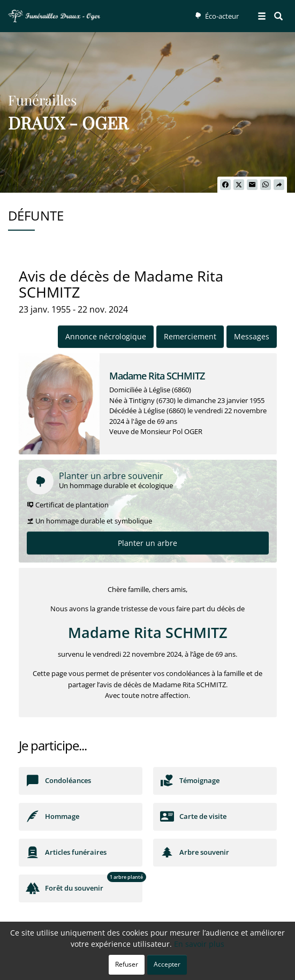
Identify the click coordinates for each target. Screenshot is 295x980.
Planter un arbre (147, 543)
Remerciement (190, 336)
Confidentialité (143, 966)
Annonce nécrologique (106, 336)
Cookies (185, 966)
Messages (252, 336)
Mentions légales (230, 966)
